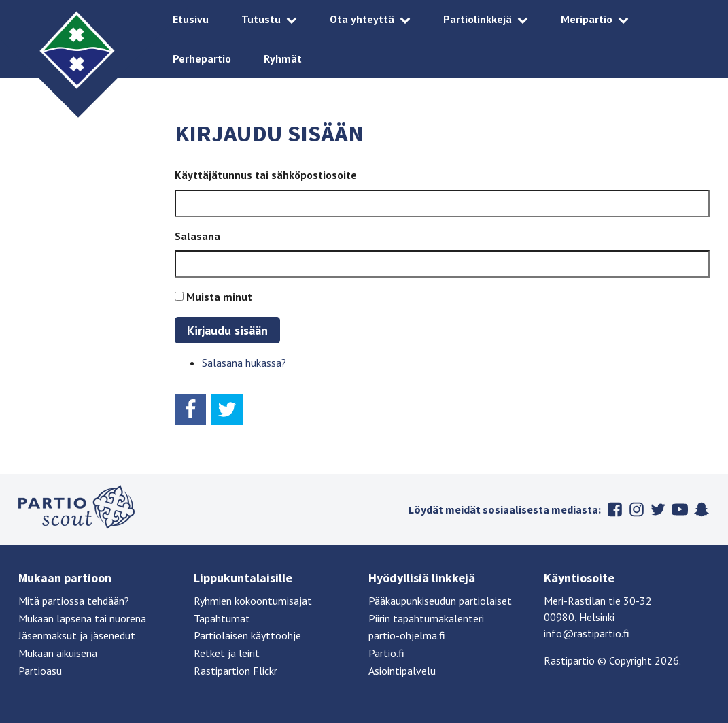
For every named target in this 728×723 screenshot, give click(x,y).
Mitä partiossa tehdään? (74, 601)
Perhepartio (202, 58)
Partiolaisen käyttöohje (247, 635)
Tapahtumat (222, 618)
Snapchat (701, 509)
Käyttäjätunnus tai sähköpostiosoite (266, 175)
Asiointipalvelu (402, 671)
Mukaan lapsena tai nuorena (82, 618)
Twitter (658, 509)
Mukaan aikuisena (58, 653)
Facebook (614, 509)
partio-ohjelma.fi (407, 635)
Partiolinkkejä (478, 19)
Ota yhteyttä (362, 19)
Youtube (680, 509)
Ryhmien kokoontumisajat (253, 601)
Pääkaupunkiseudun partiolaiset (440, 601)
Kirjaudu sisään (227, 330)
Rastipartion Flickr (236, 671)
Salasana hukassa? (244, 363)
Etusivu (191, 19)
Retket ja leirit (227, 653)
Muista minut (219, 297)
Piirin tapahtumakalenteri (426, 618)
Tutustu (261, 19)
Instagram (636, 509)
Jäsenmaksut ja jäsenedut (77, 635)
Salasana (197, 236)
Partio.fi (386, 653)
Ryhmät (283, 58)
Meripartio (587, 19)
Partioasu (40, 671)
